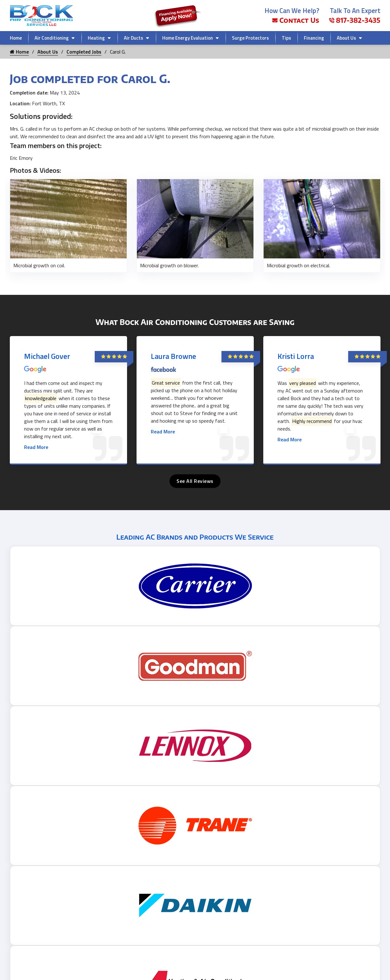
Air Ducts (134, 38)
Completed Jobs (84, 52)
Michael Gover (47, 356)
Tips (286, 38)
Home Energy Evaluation (188, 38)
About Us (346, 38)
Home (16, 38)
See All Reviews (195, 481)
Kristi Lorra (296, 356)
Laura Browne (173, 356)
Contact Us (296, 20)
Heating (96, 38)
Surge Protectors (250, 38)
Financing (314, 38)
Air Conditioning (52, 38)
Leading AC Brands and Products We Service (195, 537)
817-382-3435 (355, 20)
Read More (36, 447)
